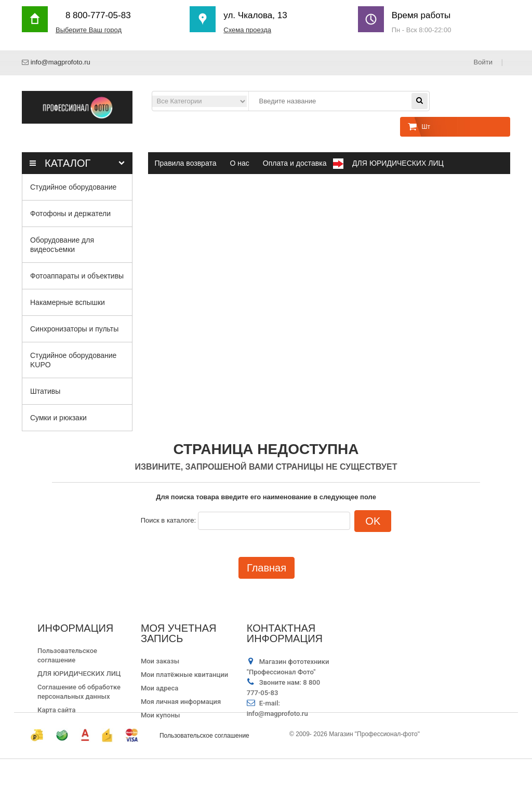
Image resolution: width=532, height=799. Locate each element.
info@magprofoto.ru (61, 62)
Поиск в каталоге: (168, 520)
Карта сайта (56, 710)
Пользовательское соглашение (204, 776)
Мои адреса (159, 688)
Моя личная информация (181, 702)
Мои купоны (161, 715)
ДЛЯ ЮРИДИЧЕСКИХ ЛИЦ (79, 674)
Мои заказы (160, 661)
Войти (484, 62)
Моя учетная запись (179, 633)
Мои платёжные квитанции (184, 675)
